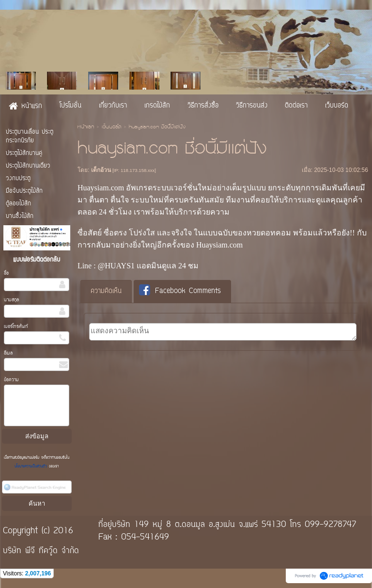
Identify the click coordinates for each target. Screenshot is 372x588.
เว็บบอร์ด (111, 127)
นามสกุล (11, 300)
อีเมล (8, 353)
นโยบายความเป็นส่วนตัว (32, 466)
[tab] (106, 292)
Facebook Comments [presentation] (180, 291)
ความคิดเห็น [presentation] (106, 291)
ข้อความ (11, 380)
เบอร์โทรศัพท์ (16, 327)
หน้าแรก (86, 127)
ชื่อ (6, 273)
